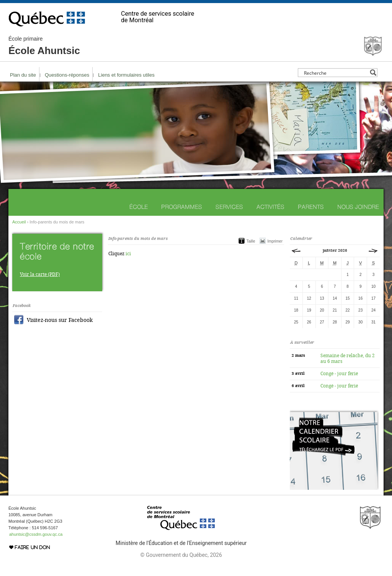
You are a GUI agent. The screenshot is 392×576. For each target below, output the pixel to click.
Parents (311, 207)
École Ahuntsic (44, 46)
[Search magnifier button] (373, 73)
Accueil (19, 222)
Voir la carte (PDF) (40, 274)
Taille (251, 241)
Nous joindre (358, 207)
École (139, 207)
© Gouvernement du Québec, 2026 (181, 555)
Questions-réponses (67, 75)
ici (128, 254)
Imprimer (275, 241)
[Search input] (336, 73)
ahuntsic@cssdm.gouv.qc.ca (36, 534)
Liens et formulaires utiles (126, 75)
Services (229, 207)
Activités (270, 207)
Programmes (182, 207)
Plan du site (23, 75)
